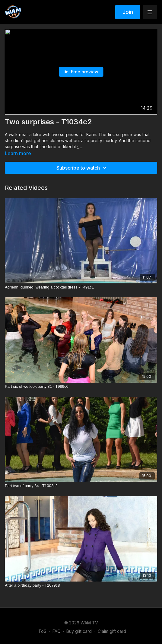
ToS (42, 631)
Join (128, 12)
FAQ (57, 631)
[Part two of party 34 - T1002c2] (81, 486)
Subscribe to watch (82, 168)
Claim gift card (112, 631)
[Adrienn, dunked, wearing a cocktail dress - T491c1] (81, 287)
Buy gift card (79, 631)
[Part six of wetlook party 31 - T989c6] (81, 387)
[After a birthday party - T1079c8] (81, 585)
